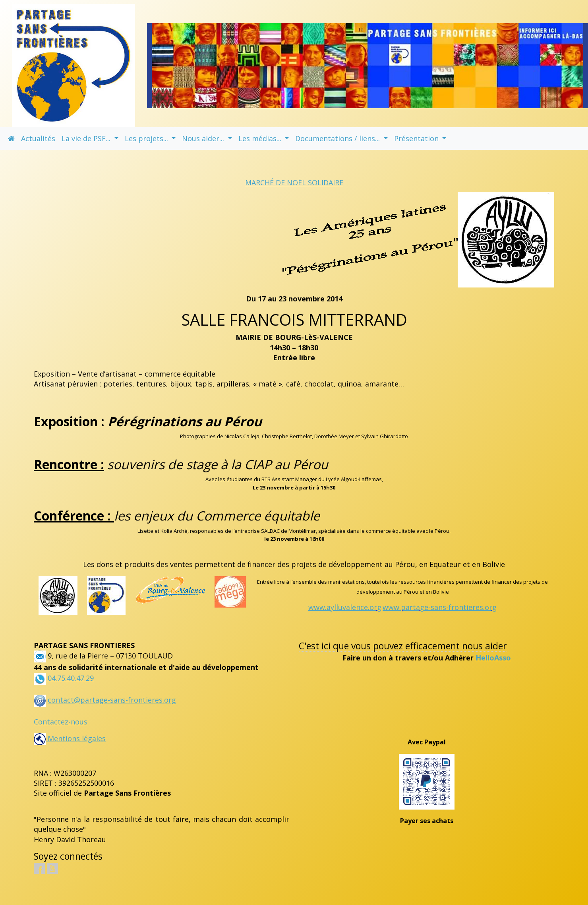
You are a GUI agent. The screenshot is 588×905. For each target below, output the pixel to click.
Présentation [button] (417, 138)
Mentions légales (70, 738)
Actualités (38, 138)
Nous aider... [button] (204, 138)
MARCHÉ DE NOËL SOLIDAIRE (294, 183)
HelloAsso (493, 658)
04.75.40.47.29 (70, 678)
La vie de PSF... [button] (87, 138)
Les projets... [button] (147, 138)
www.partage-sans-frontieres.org (440, 607)
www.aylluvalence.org (345, 607)
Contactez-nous (61, 722)
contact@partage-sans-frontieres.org (112, 700)
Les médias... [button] (261, 138)
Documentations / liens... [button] (338, 138)
